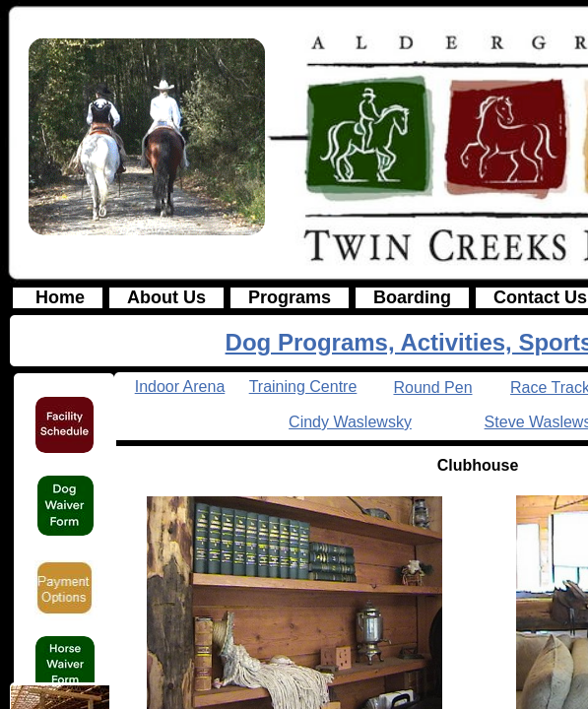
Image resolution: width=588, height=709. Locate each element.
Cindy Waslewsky (350, 422)
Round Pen (432, 387)
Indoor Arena (180, 387)
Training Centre (303, 387)
